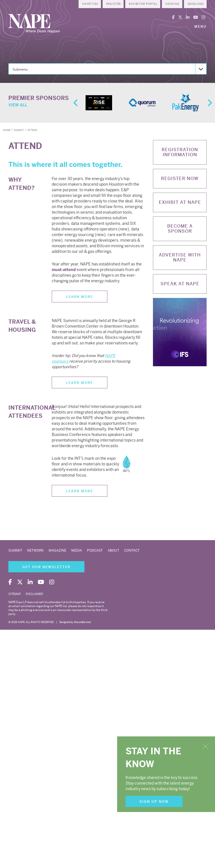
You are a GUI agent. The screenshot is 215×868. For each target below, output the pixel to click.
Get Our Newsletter (46, 567)
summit (19, 130)
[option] (99, 103)
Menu (200, 27)
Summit (15, 550)
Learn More (80, 297)
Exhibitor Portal (143, 4)
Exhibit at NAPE (180, 202)
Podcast (95, 550)
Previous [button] (75, 103)
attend (32, 130)
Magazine (57, 550)
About (113, 550)
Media (77, 550)
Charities (90, 4)
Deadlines (196, 4)
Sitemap (15, 594)
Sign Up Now (154, 802)
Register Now (180, 179)
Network (35, 550)
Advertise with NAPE (180, 257)
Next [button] (209, 103)
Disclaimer (34, 594)
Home (7, 130)
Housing (173, 4)
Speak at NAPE (180, 284)
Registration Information (180, 152)
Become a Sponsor (180, 229)
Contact (132, 550)
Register (114, 4)
